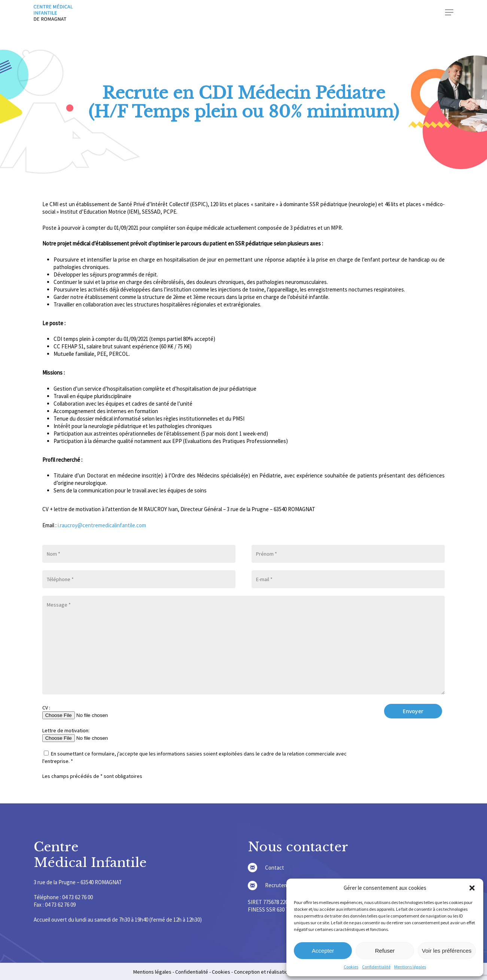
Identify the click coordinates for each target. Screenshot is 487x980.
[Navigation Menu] (449, 14)
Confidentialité (376, 967)
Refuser (385, 951)
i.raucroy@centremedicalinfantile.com (101, 525)
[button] (472, 888)
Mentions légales (410, 967)
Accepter (323, 951)
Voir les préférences (447, 951)
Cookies (351, 967)
